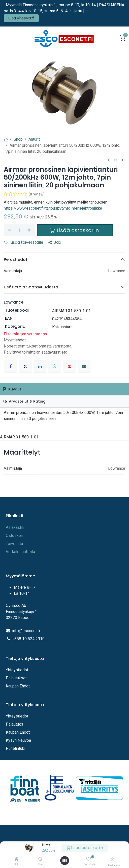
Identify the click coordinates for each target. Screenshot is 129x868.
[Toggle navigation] (6, 39)
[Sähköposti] (84, 366)
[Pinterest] (70, 366)
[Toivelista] (89, 859)
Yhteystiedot (18, 670)
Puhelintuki (15, 748)
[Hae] (40, 859)
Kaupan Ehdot (18, 686)
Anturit (34, 139)
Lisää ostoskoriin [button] (75, 230)
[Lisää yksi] (29, 230)
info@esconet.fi (26, 631)
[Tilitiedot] (112, 860)
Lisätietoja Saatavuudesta (31, 287)
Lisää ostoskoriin (85, 848)
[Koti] (17, 859)
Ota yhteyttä (21, 18)
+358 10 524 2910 (28, 639)
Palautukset (16, 678)
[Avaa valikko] (64, 861)
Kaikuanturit (62, 327)
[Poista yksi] (10, 230)
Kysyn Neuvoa (18, 740)
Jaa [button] (55, 242)
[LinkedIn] (40, 366)
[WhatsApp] (55, 366)
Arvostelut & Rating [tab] (24, 401)
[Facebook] (11, 366)
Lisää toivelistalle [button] (24, 242)
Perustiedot (16, 259)
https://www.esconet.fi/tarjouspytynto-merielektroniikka (53, 208)
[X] (25, 366)
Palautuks (14, 724)
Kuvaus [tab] (12, 389)
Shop (18, 139)
